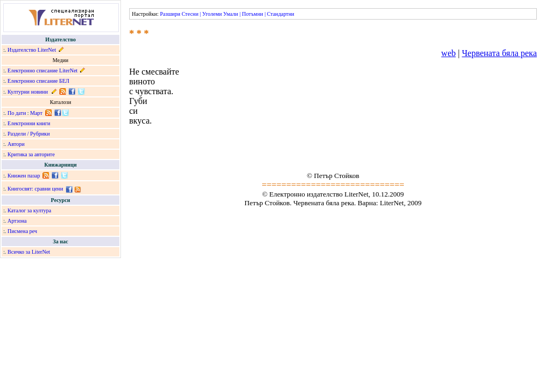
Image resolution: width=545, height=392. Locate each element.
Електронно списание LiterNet (43, 71)
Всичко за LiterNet (29, 252)
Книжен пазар (24, 176)
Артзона (17, 221)
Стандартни (281, 14)
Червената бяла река (499, 53)
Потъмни (253, 14)
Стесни (190, 14)
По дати (17, 113)
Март (36, 113)
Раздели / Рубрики (29, 134)
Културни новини (28, 92)
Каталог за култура (29, 210)
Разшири (170, 14)
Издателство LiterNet (32, 50)
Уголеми (212, 14)
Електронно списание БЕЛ (38, 81)
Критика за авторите (31, 154)
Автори (16, 144)
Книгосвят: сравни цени (35, 189)
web (449, 53)
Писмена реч (22, 231)
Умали (231, 14)
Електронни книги (29, 123)
